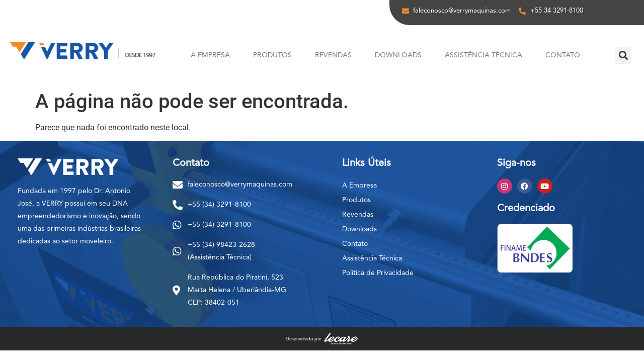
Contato (563, 55)
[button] (623, 56)
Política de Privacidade (378, 273)
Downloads (398, 55)
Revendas (333, 55)
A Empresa (210, 55)
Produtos (272, 55)
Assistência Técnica (484, 55)
